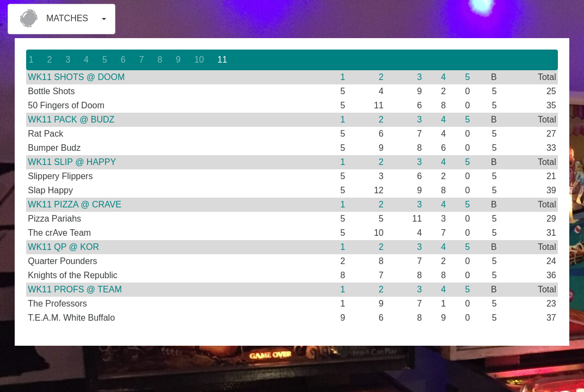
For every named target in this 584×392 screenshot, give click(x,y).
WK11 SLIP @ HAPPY (72, 162)
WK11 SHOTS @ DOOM (76, 77)
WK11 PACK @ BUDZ (71, 120)
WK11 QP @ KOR (63, 247)
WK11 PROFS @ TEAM (75, 289)
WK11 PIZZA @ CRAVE (75, 204)
